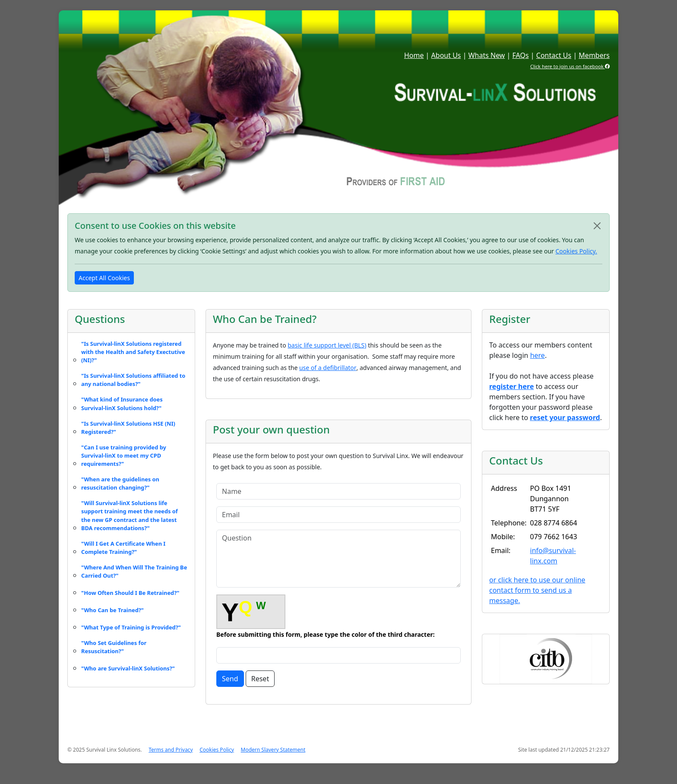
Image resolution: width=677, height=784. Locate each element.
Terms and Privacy (171, 750)
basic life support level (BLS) (327, 345)
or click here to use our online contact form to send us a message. (537, 590)
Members (594, 55)
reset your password (565, 417)
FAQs (521, 55)
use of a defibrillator (328, 368)
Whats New (487, 55)
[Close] (597, 226)
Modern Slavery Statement (273, 750)
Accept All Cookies (104, 278)
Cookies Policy (217, 750)
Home (414, 55)
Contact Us (554, 55)
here (538, 355)
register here (511, 386)
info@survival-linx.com (553, 556)
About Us (446, 55)
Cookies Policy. (576, 251)
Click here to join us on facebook (570, 66)
